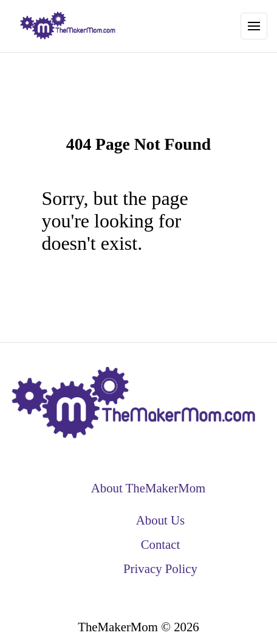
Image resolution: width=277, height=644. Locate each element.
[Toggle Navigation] (254, 26)
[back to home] (68, 26)
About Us (160, 520)
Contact (161, 544)
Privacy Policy (160, 569)
